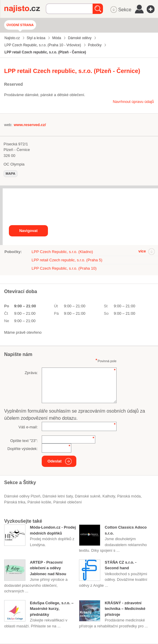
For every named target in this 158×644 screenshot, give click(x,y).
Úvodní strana (20, 25)
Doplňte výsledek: (23, 449)
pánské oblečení (67, 502)
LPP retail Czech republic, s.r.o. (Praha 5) (67, 260)
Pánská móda (129, 496)
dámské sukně (88, 496)
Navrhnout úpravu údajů (133, 102)
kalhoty (109, 496)
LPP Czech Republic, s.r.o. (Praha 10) (64, 268)
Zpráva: (31, 373)
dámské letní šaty (57, 496)
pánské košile (39, 502)
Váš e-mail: (28, 427)
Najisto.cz (25, 9)
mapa (11, 174)
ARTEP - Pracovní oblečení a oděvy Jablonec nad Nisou (48, 568)
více (142, 251)
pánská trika (15, 502)
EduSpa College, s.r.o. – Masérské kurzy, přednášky (52, 609)
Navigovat (28, 231)
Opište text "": (24, 441)
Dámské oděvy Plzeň (22, 496)
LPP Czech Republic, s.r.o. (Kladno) (62, 252)
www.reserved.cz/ (30, 125)
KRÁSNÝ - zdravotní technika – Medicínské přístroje (125, 609)
